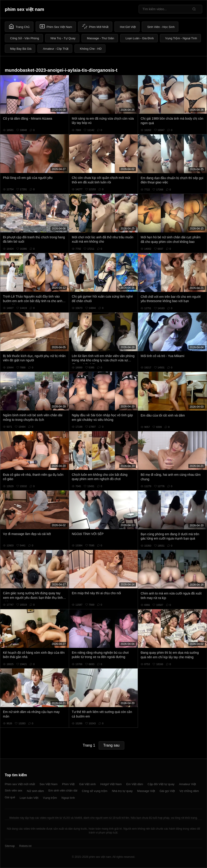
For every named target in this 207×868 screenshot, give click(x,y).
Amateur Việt (188, 784)
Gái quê (10, 797)
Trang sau (111, 745)
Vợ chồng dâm (189, 791)
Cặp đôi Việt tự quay (161, 784)
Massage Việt (146, 791)
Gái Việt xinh (87, 784)
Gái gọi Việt (167, 791)
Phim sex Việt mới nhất (20, 784)
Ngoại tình (68, 798)
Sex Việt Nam (49, 784)
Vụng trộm (50, 798)
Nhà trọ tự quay (122, 791)
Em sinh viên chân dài (63, 790)
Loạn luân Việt (29, 798)
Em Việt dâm (135, 784)
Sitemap (10, 846)
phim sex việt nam (24, 9)
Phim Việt (68, 784)
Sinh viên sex (14, 790)
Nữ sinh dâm (35, 791)
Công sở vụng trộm (95, 791)
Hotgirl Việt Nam (111, 784)
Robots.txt (25, 846)
